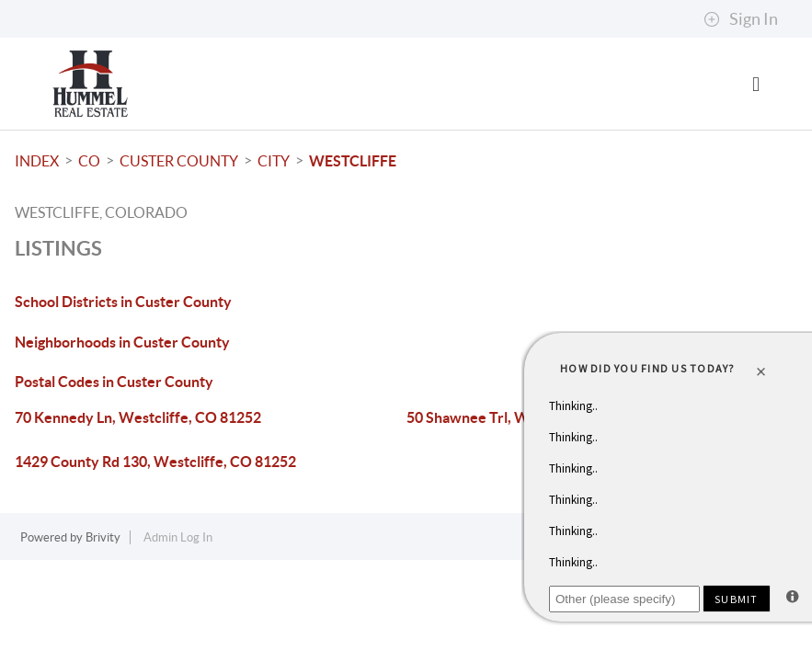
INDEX (37, 161)
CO (89, 161)
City (274, 161)
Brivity (103, 537)
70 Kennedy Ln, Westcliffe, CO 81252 (138, 417)
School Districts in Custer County (123, 302)
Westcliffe (353, 161)
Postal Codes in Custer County (114, 382)
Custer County (179, 161)
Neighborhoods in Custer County (122, 342)
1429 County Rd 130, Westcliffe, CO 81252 (155, 462)
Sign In (741, 19)
